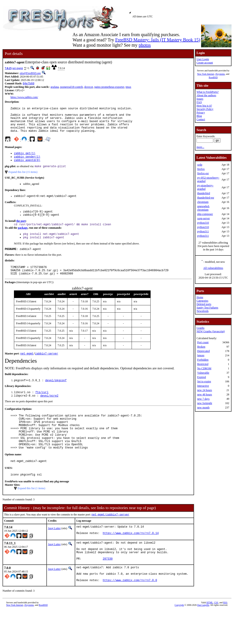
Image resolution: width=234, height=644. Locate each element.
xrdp (200, 165)
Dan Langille (203, 639)
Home (200, 297)
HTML (210, 636)
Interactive (203, 386)
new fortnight (205, 403)
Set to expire (204, 381)
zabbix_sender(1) (27, 163)
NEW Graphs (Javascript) (211, 331)
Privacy (201, 113)
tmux (128, 87)
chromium (203, 202)
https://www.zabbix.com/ (24, 98)
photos (145, 45)
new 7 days (203, 399)
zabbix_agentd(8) (27, 167)
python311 (203, 231)
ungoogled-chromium (203, 208)
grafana (55, 87)
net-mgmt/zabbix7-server (110, 540)
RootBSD (213, 77)
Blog (199, 116)
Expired (202, 377)
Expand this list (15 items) (23, 180)
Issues (200, 99)
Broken (201, 347)
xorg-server (203, 218)
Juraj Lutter (54, 553)
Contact (201, 119)
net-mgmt (18, 68)
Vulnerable (203, 373)
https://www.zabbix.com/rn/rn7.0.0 (130, 614)
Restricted (203, 364)
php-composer (205, 214)
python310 (203, 223)
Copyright (179, 639)
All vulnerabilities (213, 268)
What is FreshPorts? (208, 92)
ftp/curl (42, 407)
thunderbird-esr (206, 198)
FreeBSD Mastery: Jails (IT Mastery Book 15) (158, 40)
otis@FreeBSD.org (30, 73)
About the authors (206, 95)
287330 (108, 589)
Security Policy (205, 109)
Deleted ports (204, 304)
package (23, 238)
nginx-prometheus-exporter (109, 87)
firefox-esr (203, 173)
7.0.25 (8, 68)
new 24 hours (205, 390)
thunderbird (204, 193)
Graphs (201, 328)
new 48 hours (205, 394)
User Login (203, 59)
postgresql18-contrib (71, 87)
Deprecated (203, 351)
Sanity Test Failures (207, 308)
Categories (202, 301)
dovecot (89, 87)
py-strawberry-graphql (205, 187)
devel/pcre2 (49, 411)
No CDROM (204, 368)
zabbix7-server (47, 368)
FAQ (199, 102)
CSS (216, 636)
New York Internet (206, 74)
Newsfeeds (203, 311)
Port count (203, 342)
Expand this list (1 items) (31, 513)
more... (200, 147)
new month (203, 408)
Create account (205, 63)
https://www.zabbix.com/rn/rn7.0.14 (131, 560)
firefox (201, 169)
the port (21, 231)
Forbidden (203, 360)
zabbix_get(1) (25, 160)
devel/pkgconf (56, 395)
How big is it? (204, 106)
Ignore (201, 355)
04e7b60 (29, 84)
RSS (225, 636)
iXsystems (220, 74)
